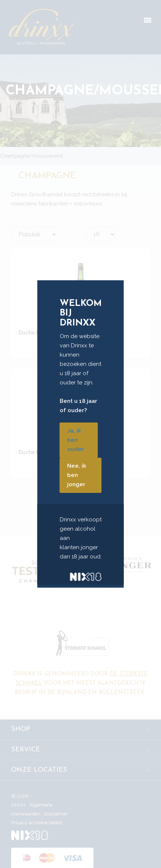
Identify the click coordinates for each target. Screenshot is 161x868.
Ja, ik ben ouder (75, 440)
